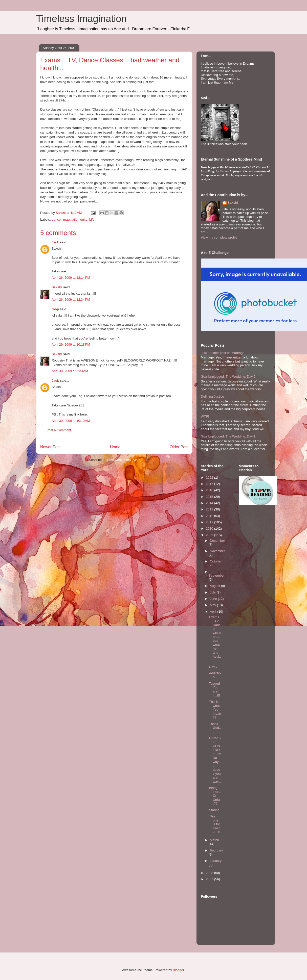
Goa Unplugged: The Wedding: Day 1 (228, 436)
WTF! (205, 416)
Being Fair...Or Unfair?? (215, 796)
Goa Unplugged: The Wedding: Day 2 (228, 377)
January (216, 861)
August (215, 586)
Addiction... (215, 675)
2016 (210, 490)
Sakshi (57, 287)
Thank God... (215, 728)
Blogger (178, 970)
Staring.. (215, 810)
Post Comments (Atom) (124, 460)
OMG (213, 667)
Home (115, 447)
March (214, 840)
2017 (210, 484)
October (216, 561)
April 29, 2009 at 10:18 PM (71, 344)
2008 (210, 873)
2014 (210, 503)
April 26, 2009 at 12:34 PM (71, 300)
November (217, 551)
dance (56, 220)
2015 (210, 497)
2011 (210, 522)
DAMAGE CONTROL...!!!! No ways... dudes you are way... (215, 760)
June (214, 599)
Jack (55, 242)
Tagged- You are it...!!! (215, 689)
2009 (210, 535)
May (213, 605)
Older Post (179, 447)
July (213, 592)
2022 (210, 478)
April (214, 612)
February (216, 850)
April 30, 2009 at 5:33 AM (70, 371)
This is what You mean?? (215, 710)
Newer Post (50, 447)
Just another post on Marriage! (223, 353)
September (217, 575)
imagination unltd (75, 220)
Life (92, 220)
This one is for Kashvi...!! (215, 824)
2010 (210, 528)
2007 (210, 879)
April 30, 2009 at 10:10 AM (71, 421)
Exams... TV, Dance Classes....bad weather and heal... (215, 639)
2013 (210, 509)
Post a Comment (59, 430)
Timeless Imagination (81, 19)
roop (55, 309)
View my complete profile (219, 237)
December (217, 541)
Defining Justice (212, 396)
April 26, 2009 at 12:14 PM (71, 278)
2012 (210, 516)
